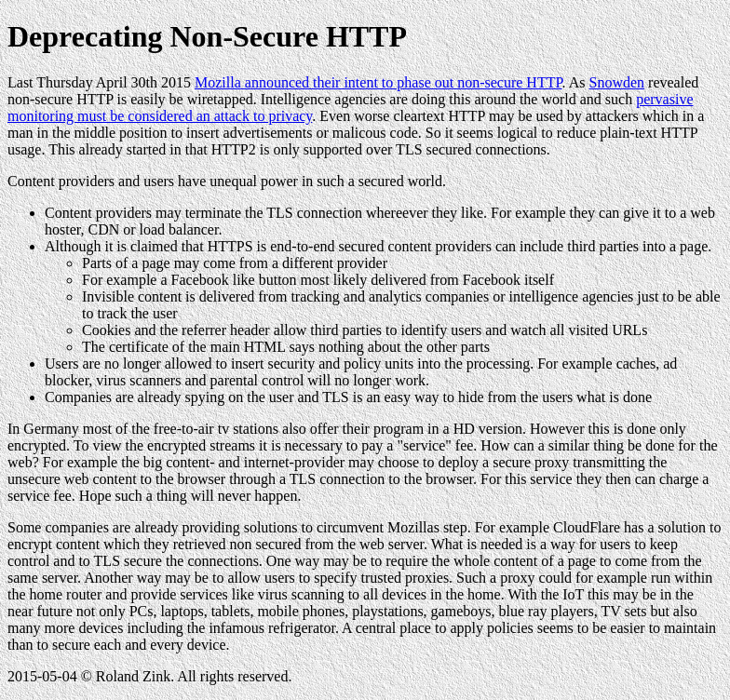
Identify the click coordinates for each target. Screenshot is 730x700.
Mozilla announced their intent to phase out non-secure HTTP (379, 82)
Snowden (617, 82)
